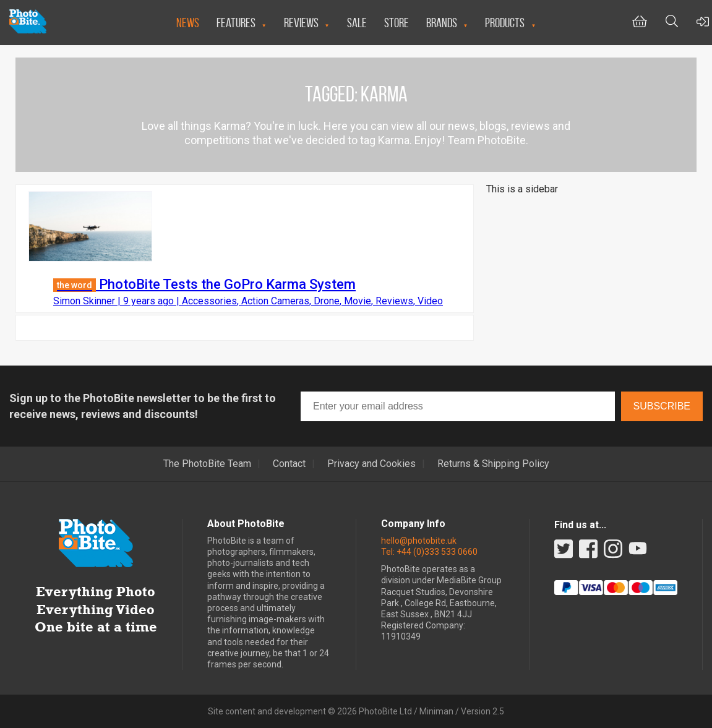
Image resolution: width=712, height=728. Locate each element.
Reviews (301, 23)
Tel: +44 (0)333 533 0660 (429, 552)
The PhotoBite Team (207, 464)
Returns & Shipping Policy (493, 464)
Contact (289, 464)
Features (236, 23)
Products (505, 23)
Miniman (436, 711)
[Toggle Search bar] (672, 23)
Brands (442, 23)
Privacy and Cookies (371, 464)
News (188, 23)
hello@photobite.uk (419, 541)
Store (397, 23)
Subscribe (662, 406)
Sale (357, 23)
